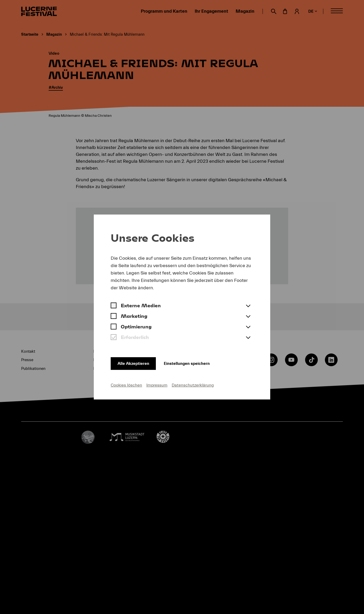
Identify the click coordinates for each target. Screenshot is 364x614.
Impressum (157, 385)
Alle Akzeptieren (135, 362)
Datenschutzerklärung (193, 385)
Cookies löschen (126, 385)
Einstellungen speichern (196, 362)
